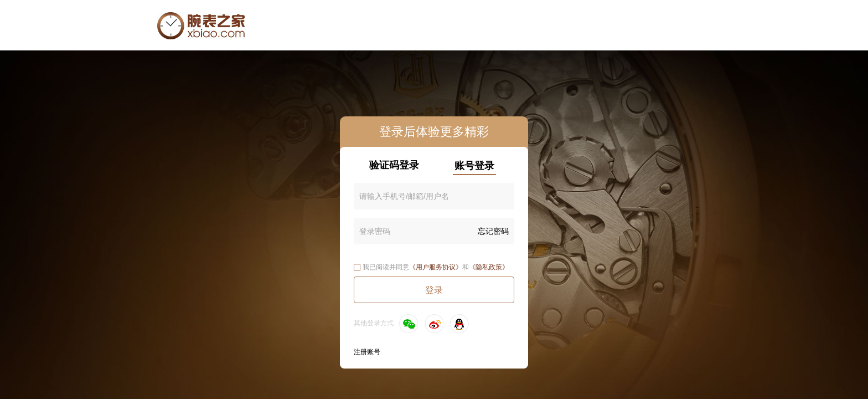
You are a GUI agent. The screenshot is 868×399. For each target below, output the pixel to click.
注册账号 (367, 352)
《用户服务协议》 (436, 267)
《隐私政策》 (489, 267)
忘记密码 (493, 231)
